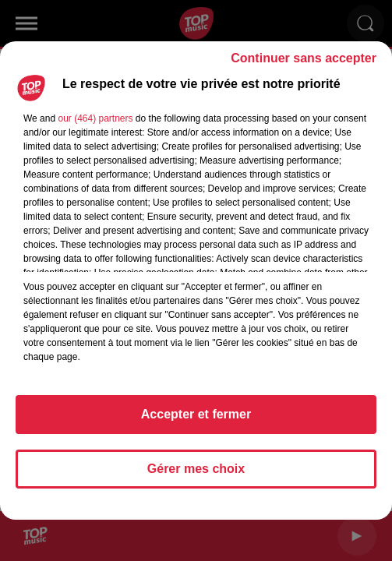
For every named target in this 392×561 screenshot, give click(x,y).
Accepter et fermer (196, 414)
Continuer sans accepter (304, 58)
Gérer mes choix (196, 469)
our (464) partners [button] (95, 118)
